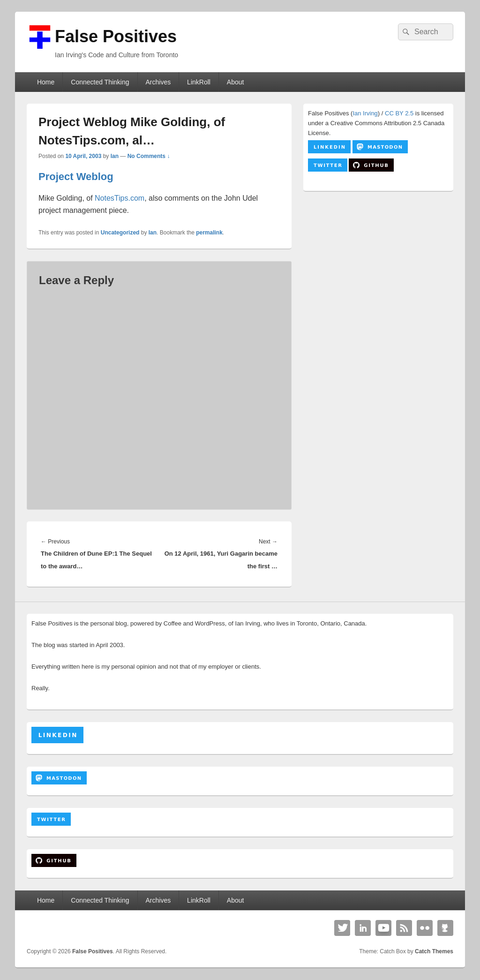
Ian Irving (365, 113)
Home (46, 82)
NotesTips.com (120, 198)
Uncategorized (120, 233)
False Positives (116, 36)
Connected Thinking (100, 82)
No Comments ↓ (149, 156)
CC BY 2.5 (399, 113)
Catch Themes (434, 951)
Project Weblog (76, 177)
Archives (158, 82)
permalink (209, 233)
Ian (115, 156)
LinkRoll (199, 82)
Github (445, 928)
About (236, 82)
